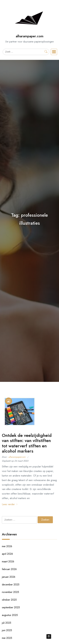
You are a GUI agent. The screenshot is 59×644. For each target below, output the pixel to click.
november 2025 (10, 592)
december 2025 (11, 585)
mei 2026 (7, 546)
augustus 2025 (10, 615)
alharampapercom (17, 457)
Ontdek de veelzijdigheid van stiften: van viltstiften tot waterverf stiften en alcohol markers (27, 443)
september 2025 (11, 607)
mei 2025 (7, 638)
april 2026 (7, 554)
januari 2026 (9, 577)
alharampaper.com (30, 36)
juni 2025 (7, 630)
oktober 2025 (9, 600)
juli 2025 (7, 623)
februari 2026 (9, 569)
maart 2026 (8, 562)
